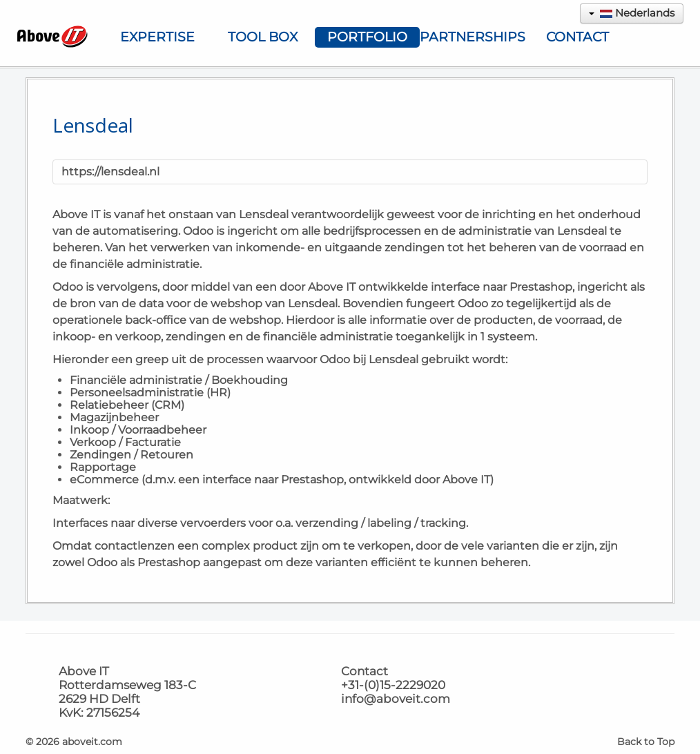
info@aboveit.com (396, 699)
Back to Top (646, 742)
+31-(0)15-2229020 (393, 685)
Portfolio (367, 37)
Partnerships (472, 37)
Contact (577, 37)
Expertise (157, 37)
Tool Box (263, 37)
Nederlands (632, 13)
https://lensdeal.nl (110, 172)
